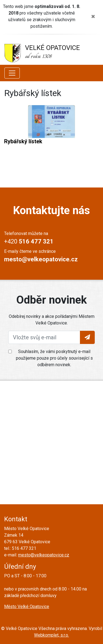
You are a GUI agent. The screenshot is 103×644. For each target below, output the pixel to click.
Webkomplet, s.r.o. (51, 635)
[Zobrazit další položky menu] (12, 73)
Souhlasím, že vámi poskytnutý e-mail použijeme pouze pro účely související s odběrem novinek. (54, 358)
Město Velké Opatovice (27, 607)
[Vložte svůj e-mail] (44, 337)
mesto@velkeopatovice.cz (44, 555)
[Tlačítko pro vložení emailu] (87, 337)
